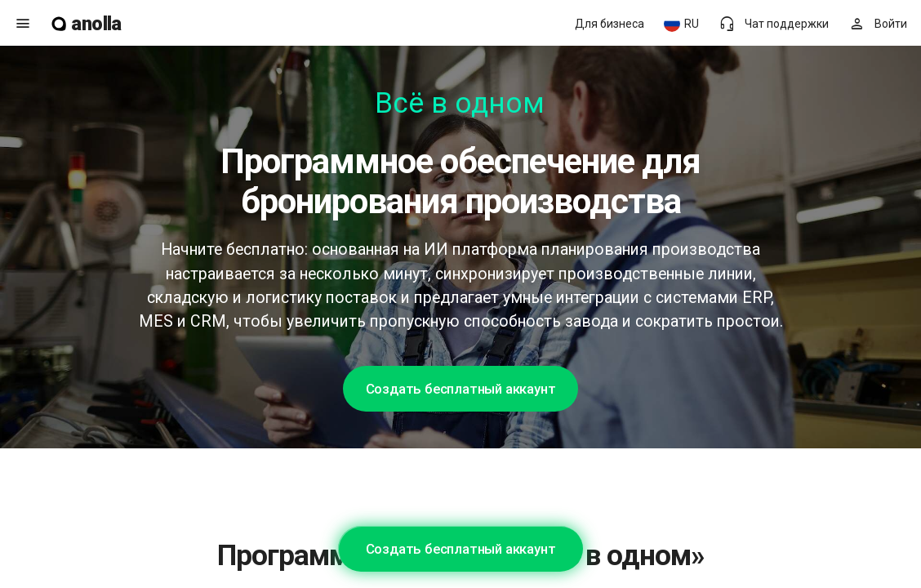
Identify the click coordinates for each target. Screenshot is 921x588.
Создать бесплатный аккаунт (461, 389)
